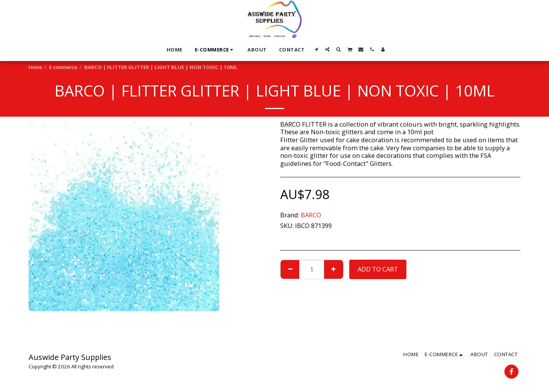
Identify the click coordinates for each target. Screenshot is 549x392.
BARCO (311, 215)
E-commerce (63, 67)
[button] (316, 49)
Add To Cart (378, 269)
